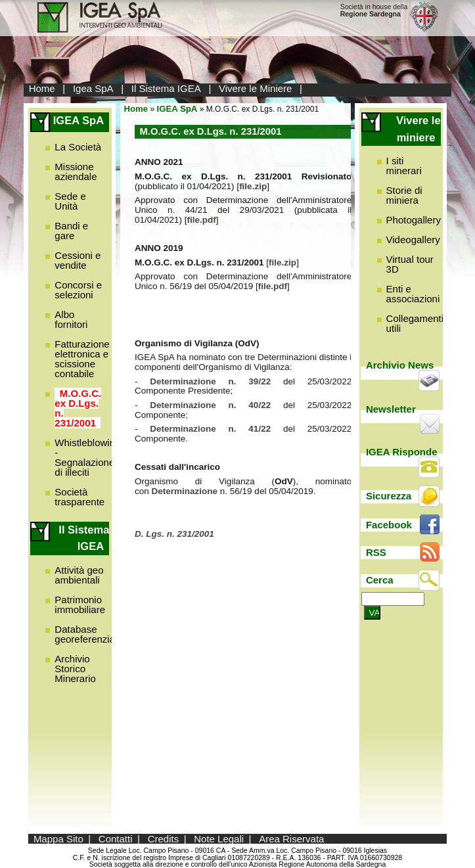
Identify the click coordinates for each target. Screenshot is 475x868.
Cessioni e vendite (78, 260)
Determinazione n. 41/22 (210, 429)
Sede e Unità (70, 201)
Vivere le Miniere (255, 88)
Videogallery (413, 240)
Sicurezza (389, 496)
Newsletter (391, 409)
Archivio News (400, 365)
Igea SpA (93, 88)
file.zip (253, 186)
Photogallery (414, 220)
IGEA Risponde (402, 452)
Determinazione (186, 491)
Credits (164, 839)
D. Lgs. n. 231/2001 (174, 534)
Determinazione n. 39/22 (216, 381)
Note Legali (219, 839)
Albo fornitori (71, 319)
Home (42, 88)
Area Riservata (291, 839)
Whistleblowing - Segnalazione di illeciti (87, 457)
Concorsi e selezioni (78, 290)
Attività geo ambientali (79, 575)
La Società (78, 147)
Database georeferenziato (89, 634)
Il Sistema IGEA (166, 88)
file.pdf (202, 220)
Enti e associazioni (413, 294)
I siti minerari (404, 166)
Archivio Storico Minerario (75, 669)
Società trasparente (79, 497)
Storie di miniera (404, 195)
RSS (376, 552)
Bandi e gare (71, 231)
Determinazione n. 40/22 (210, 405)
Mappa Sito (58, 839)
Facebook (389, 525)
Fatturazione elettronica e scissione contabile (82, 359)
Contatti (116, 839)
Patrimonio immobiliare (80, 605)
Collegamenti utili (415, 323)
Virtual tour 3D (410, 264)
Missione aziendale (76, 171)
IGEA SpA (177, 109)
